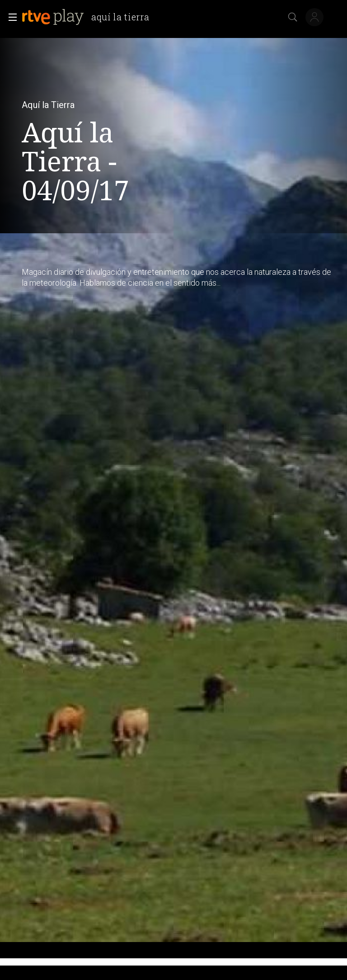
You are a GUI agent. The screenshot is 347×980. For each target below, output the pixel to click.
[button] (10, 17)
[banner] (89, 17)
